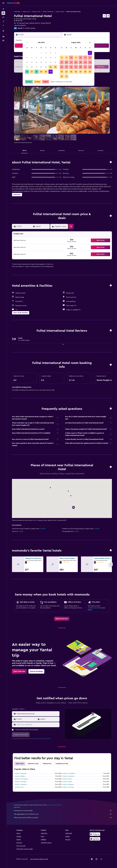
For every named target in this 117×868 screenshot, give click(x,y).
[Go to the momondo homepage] (13, 3)
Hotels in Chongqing (21, 779)
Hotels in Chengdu (21, 782)
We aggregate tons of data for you (63, 814)
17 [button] (51, 62)
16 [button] (46, 62)
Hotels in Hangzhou (21, 784)
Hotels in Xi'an (19, 787)
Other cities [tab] (20, 764)
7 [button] (36, 58)
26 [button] (27, 72)
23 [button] (46, 67)
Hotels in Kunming (68, 787)
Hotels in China (36, 12)
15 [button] (41, 62)
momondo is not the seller (63, 811)
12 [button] (27, 62)
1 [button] (41, 53)
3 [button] (51, 53)
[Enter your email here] (38, 725)
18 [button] (55, 62)
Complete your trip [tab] (62, 764)
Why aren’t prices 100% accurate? (63, 818)
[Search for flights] (3, 9)
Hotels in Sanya (67, 779)
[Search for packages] (3, 21)
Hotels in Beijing (20, 776)
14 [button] (37, 62)
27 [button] (32, 72)
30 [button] (46, 72)
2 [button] (46, 53)
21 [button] (37, 67)
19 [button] (27, 67)
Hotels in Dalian (67, 782)
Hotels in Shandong (48, 12)
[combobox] (38, 714)
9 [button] (46, 58)
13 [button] (32, 62)
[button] (3, 3)
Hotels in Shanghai (20, 773)
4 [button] (55, 53)
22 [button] (41, 67)
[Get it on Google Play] (95, 834)
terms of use (37, 739)
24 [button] (51, 67)
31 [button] (51, 72)
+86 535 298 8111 (20, 25)
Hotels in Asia (26, 12)
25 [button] (55, 67)
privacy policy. (47, 739)
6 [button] (32, 58)
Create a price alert (94, 608)
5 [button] (27, 58)
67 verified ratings (29, 28)
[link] (62, 619)
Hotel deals (17, 12)
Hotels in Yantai (60, 12)
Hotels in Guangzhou (69, 773)
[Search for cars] (3, 17)
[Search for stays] (3, 13)
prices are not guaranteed (54, 805)
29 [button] (41, 72)
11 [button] (55, 58)
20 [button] (32, 67)
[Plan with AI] (3, 25)
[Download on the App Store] (95, 839)
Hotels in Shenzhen (68, 776)
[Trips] (3, 31)
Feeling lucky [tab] (47, 764)
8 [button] (41, 58)
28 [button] (36, 72)
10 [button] (51, 58)
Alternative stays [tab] (33, 764)
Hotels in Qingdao (68, 784)
